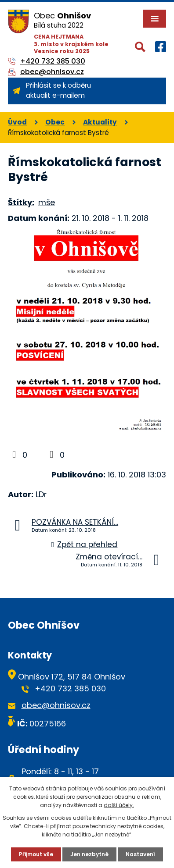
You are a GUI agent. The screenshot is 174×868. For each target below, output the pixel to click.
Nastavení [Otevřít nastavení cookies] (140, 854)
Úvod (17, 122)
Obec (55, 122)
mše (47, 202)
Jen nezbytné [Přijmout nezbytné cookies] (89, 854)
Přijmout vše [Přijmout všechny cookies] (36, 854)
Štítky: (21, 202)
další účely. (119, 805)
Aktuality (100, 122)
